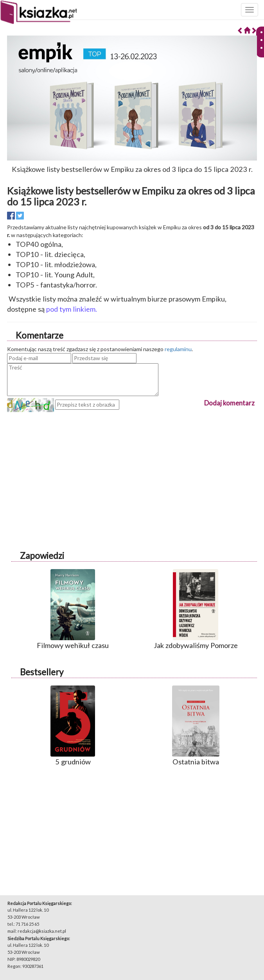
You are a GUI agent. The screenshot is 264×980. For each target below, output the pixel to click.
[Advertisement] (132, 467)
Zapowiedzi (42, 556)
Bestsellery (42, 672)
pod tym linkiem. (72, 309)
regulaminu (178, 349)
